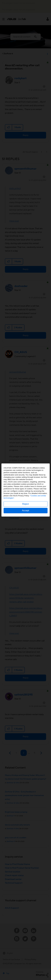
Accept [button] (26, 510)
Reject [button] (25, 504)
